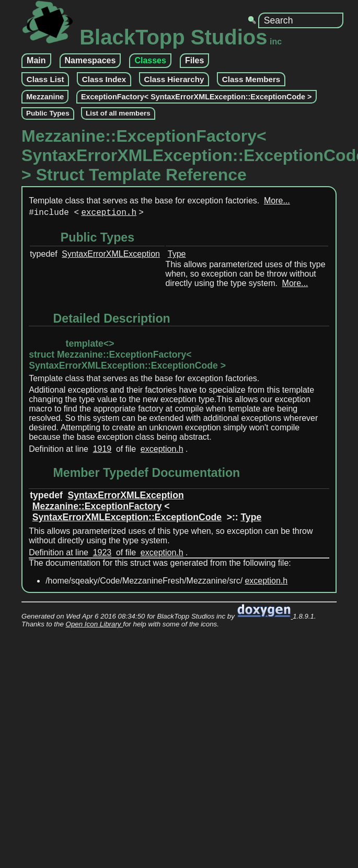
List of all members (118, 113)
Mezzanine (45, 97)
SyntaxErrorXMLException (111, 256)
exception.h (109, 214)
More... (277, 201)
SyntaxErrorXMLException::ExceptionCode (127, 519)
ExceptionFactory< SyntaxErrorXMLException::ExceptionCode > (196, 97)
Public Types (48, 113)
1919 (102, 451)
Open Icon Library (95, 626)
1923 (102, 555)
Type (177, 256)
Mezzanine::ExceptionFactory (97, 508)
